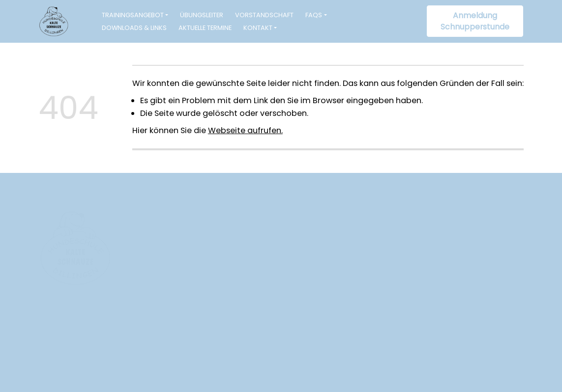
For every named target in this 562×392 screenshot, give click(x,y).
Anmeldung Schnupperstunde (475, 21)
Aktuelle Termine (205, 28)
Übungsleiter (202, 15)
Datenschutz (501, 358)
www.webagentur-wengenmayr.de (101, 370)
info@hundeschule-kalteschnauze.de (236, 302)
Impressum (451, 358)
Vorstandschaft (264, 15)
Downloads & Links (134, 28)
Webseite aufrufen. (245, 130)
